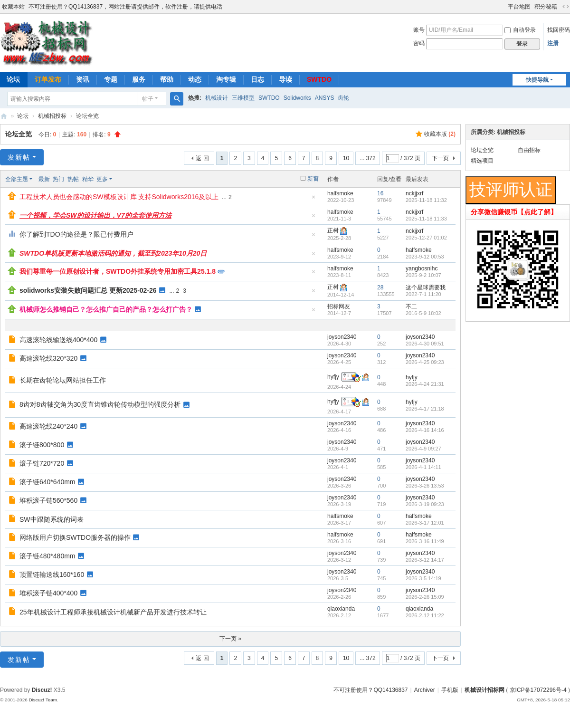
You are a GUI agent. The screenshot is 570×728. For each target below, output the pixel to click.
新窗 (313, 179)
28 (380, 287)
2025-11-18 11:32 (426, 200)
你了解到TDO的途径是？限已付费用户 (76, 234)
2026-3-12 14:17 (425, 560)
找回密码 (559, 30)
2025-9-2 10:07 (423, 275)
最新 (44, 179)
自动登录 (520, 30)
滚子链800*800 (42, 445)
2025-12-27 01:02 (426, 238)
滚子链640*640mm (47, 482)
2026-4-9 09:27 (423, 449)
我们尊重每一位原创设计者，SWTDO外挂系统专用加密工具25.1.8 (118, 271)
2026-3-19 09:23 (425, 504)
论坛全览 (87, 116)
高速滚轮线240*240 (48, 426)
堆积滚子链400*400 (48, 593)
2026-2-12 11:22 (425, 615)
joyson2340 (342, 337)
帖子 (148, 99)
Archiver (425, 690)
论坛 (23, 116)
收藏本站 (13, 7)
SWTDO (319, 79)
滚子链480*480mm (47, 556)
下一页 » (230, 639)
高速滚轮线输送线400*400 (58, 340)
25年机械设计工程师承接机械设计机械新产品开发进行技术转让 (113, 612)
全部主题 (17, 179)
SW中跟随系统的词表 (52, 519)
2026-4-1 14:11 (423, 467)
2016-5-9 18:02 (423, 313)
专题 (111, 79)
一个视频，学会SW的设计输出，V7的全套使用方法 (95, 215)
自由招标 (529, 150)
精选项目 (482, 161)
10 (346, 158)
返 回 (202, 158)
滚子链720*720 (42, 463)
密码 (419, 43)
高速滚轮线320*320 (48, 358)
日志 (257, 79)
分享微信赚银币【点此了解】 (514, 212)
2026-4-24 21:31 (425, 384)
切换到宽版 (566, 7)
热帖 (73, 179)
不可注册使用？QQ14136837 (370, 690)
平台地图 (519, 7)
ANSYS (325, 98)
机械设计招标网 (4, 116)
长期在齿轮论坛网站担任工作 (63, 380)
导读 (285, 79)
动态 (195, 79)
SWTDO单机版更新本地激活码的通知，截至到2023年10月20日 (113, 253)
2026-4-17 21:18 (425, 409)
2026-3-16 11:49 (425, 541)
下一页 (440, 158)
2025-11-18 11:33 (426, 219)
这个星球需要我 (426, 287)
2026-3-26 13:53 (425, 486)
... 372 (367, 158)
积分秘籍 (546, 7)
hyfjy (333, 377)
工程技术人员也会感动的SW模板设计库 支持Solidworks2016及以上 (119, 197)
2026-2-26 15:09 (425, 597)
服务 (139, 79)
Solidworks (297, 98)
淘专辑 (226, 79)
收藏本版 (440, 134)
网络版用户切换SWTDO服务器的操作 (75, 537)
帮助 (167, 79)
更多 (102, 179)
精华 (88, 179)
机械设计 (217, 98)
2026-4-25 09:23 (425, 362)
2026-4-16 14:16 (425, 430)
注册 (553, 43)
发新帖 (19, 157)
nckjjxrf (414, 193)
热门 (58, 179)
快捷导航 (537, 80)
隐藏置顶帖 (313, 200)
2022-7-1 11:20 (423, 294)
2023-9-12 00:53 (425, 257)
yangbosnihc (422, 268)
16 (380, 193)
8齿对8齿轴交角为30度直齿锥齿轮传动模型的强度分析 (100, 404)
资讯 (83, 79)
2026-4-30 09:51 (425, 344)
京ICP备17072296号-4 (538, 690)
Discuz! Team (43, 700)
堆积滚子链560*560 (48, 500)
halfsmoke (340, 193)
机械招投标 (52, 116)
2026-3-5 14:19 (423, 578)
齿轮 (343, 98)
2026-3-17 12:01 (425, 523)
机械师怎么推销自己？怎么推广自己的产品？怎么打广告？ (106, 309)
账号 (419, 30)
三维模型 (243, 98)
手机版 (450, 690)
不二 (411, 307)
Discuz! (42, 690)
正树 (333, 230)
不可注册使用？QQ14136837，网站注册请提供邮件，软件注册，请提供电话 (125, 7)
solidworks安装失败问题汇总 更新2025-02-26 (88, 290)
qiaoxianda (341, 609)
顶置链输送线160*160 (52, 575)
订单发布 (48, 79)
